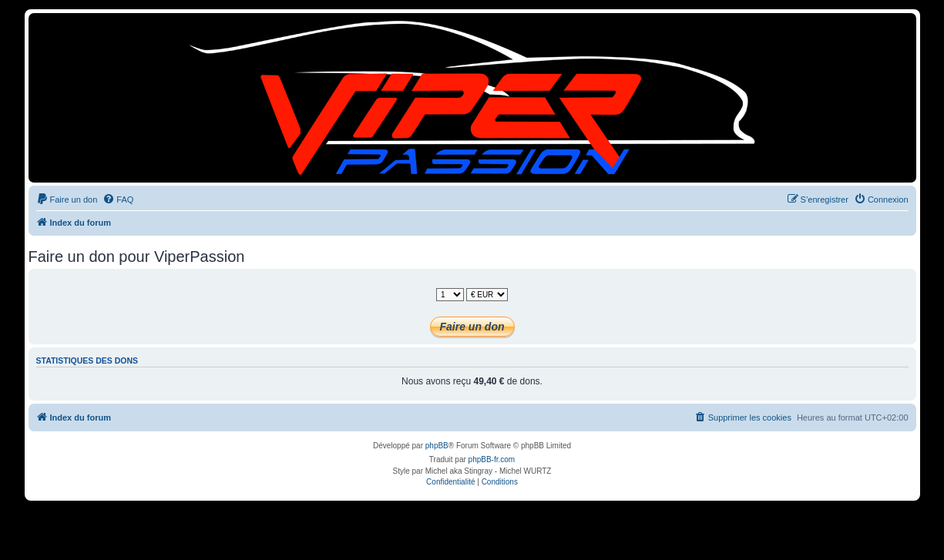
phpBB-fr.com (492, 459)
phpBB (437, 446)
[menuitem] (67, 200)
